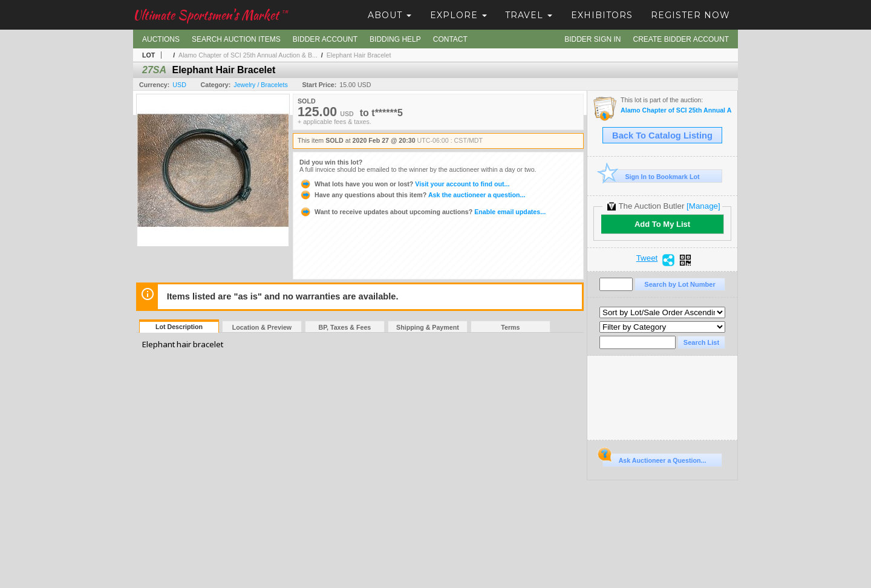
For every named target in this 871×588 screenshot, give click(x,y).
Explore (458, 15)
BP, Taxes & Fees (345, 327)
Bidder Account (325, 39)
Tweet (647, 258)
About (390, 15)
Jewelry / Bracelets (260, 85)
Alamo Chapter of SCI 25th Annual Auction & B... (248, 55)
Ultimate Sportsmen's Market (210, 15)
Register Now (690, 15)
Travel (529, 15)
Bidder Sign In (592, 39)
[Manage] (703, 206)
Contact (450, 39)
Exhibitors (602, 15)
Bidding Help (395, 39)
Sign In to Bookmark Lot (651, 176)
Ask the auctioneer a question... (412, 195)
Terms (510, 327)
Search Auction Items (236, 39)
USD (179, 85)
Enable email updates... (422, 212)
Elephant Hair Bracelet (359, 55)
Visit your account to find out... (404, 184)
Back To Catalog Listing (662, 136)
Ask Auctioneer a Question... (654, 459)
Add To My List (662, 224)
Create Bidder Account (681, 39)
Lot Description (179, 327)
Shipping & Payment (428, 327)
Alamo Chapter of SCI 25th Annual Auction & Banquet (676, 110)
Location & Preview (262, 327)
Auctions (161, 39)
